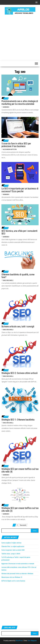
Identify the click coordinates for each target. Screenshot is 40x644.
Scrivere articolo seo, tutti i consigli (18, 326)
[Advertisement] (20, 37)
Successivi (23, 525)
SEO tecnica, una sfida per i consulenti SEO (19, 232)
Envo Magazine (32, 641)
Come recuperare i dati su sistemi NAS (13, 550)
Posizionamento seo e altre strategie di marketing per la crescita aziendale (20, 103)
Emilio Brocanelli (8, 280)
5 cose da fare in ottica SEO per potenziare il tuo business (16, 145)
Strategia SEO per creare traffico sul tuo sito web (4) (20, 470)
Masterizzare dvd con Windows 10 (12, 577)
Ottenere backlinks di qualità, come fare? (18, 276)
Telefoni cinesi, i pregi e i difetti (11, 554)
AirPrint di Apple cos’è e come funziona (13, 581)
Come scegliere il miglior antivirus (11, 543)
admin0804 (6, 107)
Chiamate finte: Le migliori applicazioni (13, 546)
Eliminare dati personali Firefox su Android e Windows (17, 574)
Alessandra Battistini (10, 149)
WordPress (19, 641)
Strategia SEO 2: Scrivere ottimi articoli (19, 373)
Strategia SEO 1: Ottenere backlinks (18, 420)
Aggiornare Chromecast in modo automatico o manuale (18, 564)
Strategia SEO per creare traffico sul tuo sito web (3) (20, 509)
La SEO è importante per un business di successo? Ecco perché (20, 190)
